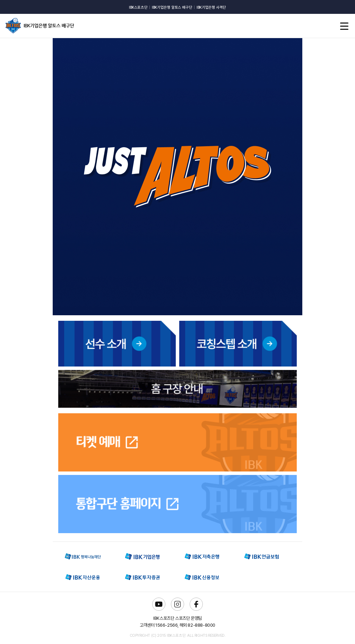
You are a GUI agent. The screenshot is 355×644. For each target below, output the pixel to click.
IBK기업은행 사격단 (211, 7)
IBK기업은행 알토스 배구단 (172, 7)
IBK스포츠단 (138, 7)
